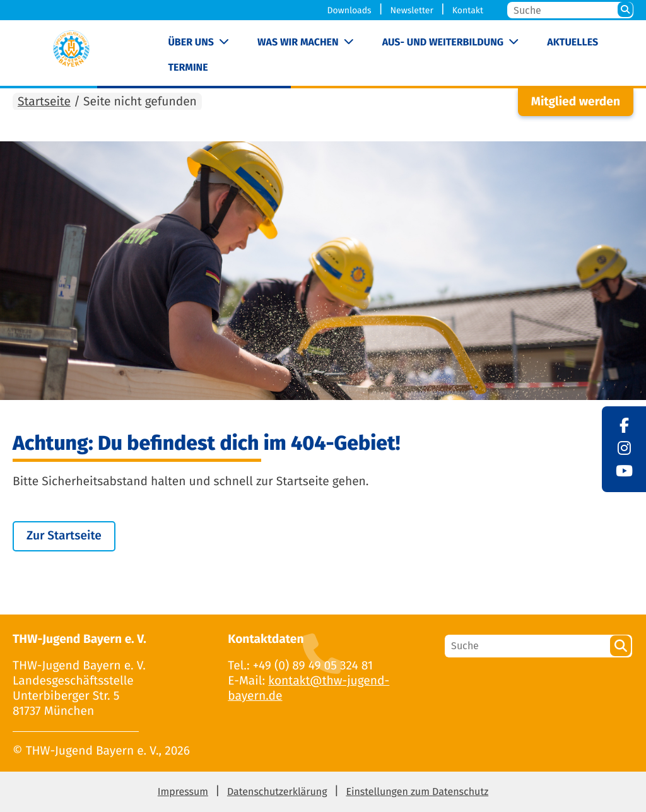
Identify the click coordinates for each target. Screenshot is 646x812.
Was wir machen (298, 43)
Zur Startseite (64, 536)
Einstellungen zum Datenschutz (417, 792)
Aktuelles (573, 43)
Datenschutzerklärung (277, 792)
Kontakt (468, 10)
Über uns (191, 43)
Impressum (183, 792)
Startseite (44, 102)
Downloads (349, 10)
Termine (188, 68)
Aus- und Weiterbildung (443, 43)
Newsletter (411, 10)
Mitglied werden (576, 102)
